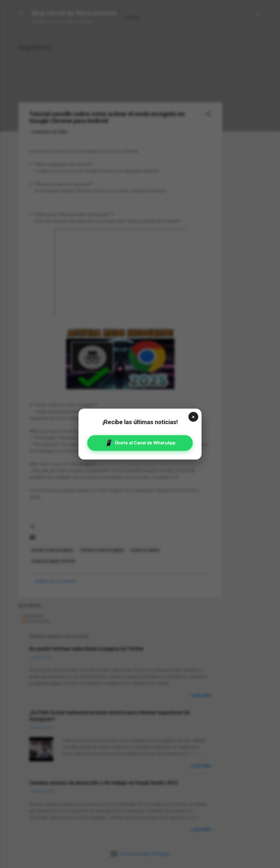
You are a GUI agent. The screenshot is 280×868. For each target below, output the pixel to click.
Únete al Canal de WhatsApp (140, 443)
